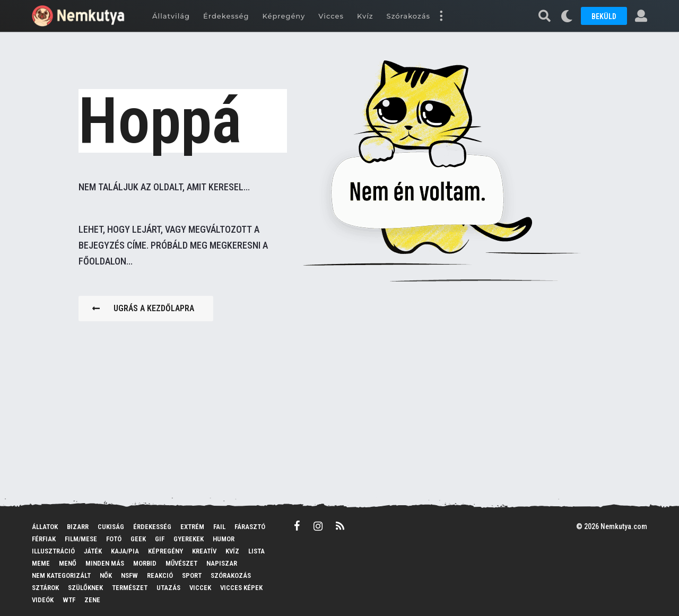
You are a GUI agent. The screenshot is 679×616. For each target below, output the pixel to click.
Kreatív (204, 551)
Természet (130, 588)
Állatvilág (171, 16)
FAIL (219, 527)
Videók (43, 600)
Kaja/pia (125, 551)
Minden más (105, 563)
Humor (224, 539)
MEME (41, 563)
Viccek (200, 588)
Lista (256, 551)
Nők (106, 575)
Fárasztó (250, 527)
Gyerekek (189, 539)
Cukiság (111, 527)
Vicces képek (241, 588)
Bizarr (78, 527)
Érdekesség (226, 16)
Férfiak (44, 539)
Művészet (181, 563)
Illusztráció (53, 551)
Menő (68, 563)
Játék (93, 551)
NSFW (129, 575)
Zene (92, 600)
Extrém (192, 527)
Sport (192, 575)
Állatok (45, 527)
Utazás (168, 588)
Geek (138, 539)
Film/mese (81, 539)
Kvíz (365, 16)
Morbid (145, 563)
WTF (69, 600)
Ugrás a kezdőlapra (143, 308)
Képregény (284, 16)
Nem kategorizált (61, 575)
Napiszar (222, 563)
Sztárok (45, 588)
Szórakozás (408, 16)
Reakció (160, 575)
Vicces (331, 16)
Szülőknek (85, 588)
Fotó (114, 539)
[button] (441, 16)
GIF (160, 539)
